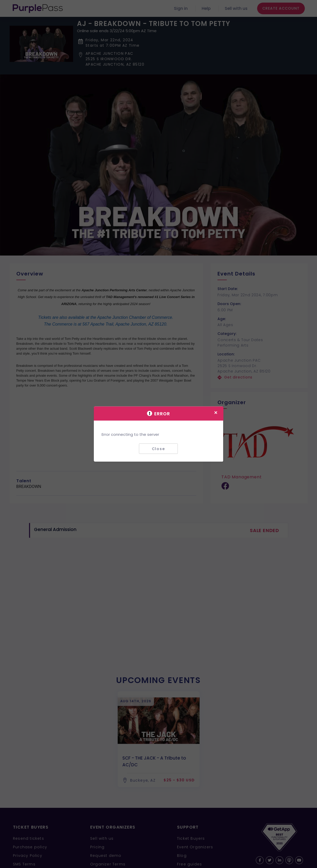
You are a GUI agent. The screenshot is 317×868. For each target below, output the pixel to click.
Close (158, 449)
